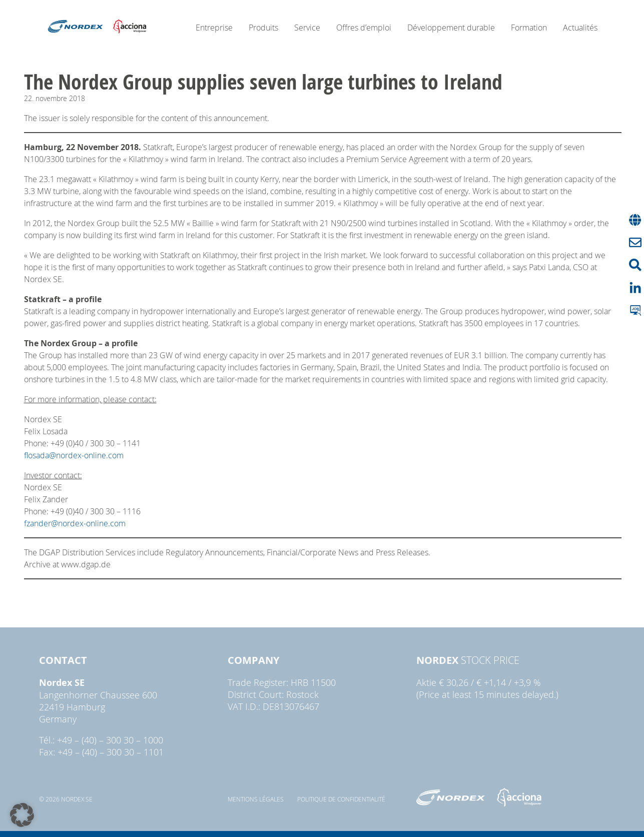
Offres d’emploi (364, 28)
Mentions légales (256, 799)
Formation (529, 28)
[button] (22, 815)
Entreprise (214, 28)
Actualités (580, 28)
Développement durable (451, 28)
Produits (263, 28)
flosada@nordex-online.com (74, 455)
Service (307, 28)
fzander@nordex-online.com (75, 523)
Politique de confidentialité (341, 799)
